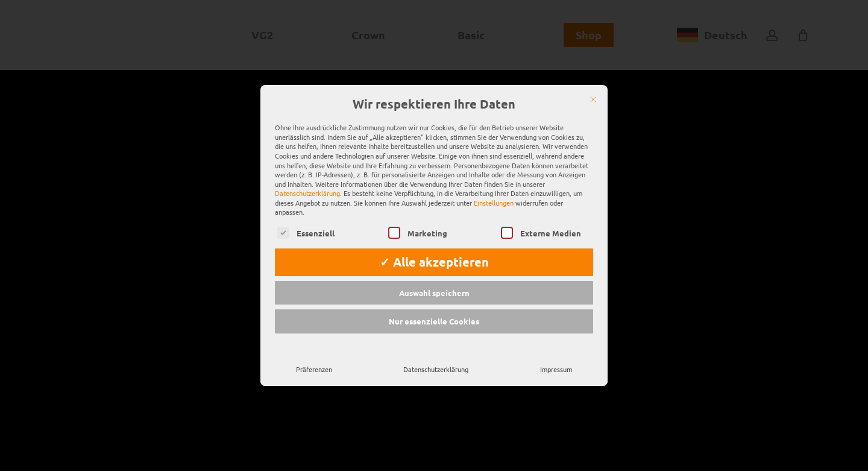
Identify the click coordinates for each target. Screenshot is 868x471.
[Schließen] (593, 83)
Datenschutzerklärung (307, 177)
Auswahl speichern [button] (434, 277)
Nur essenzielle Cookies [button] (434, 305)
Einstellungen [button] (494, 187)
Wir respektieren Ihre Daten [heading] (434, 88)
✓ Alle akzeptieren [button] (434, 246)
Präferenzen (314, 353)
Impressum (556, 353)
